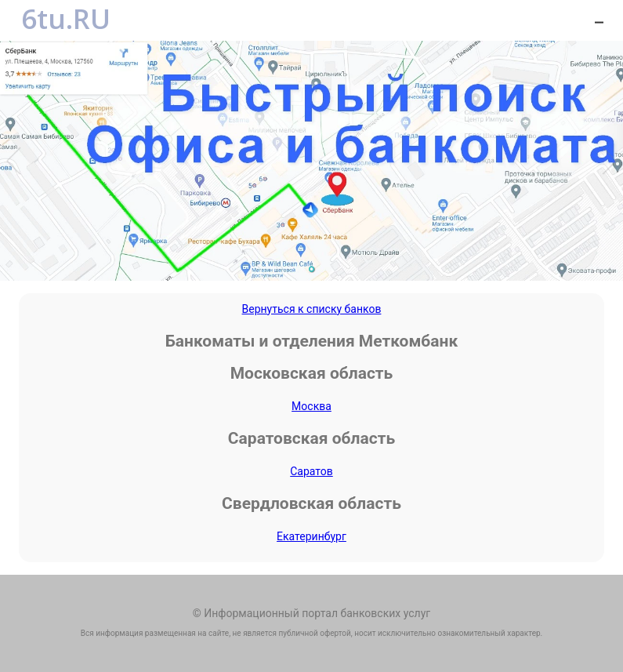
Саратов (311, 471)
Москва (311, 406)
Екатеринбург (311, 536)
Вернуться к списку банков (312, 309)
